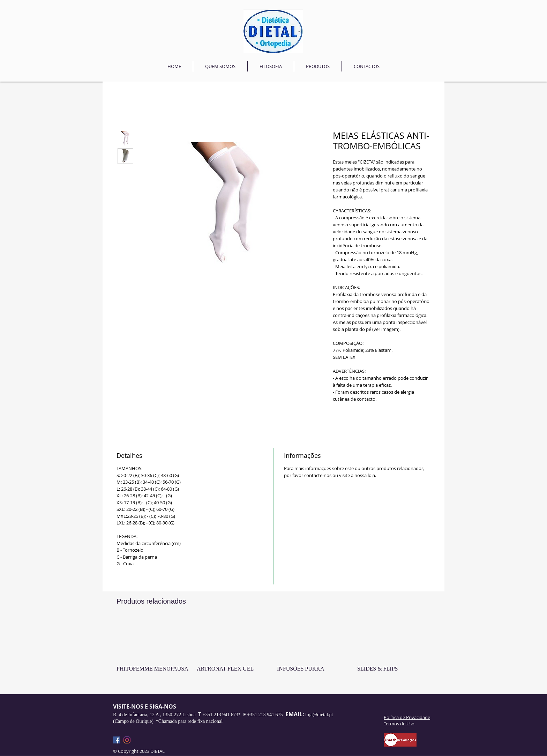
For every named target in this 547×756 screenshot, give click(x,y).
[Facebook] (117, 740)
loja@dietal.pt (319, 715)
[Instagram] (127, 740)
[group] (273, 653)
